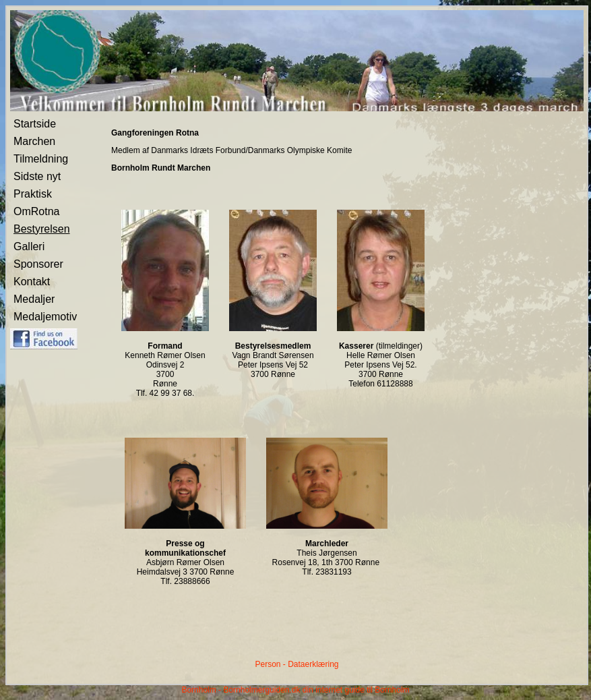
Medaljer (34, 299)
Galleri (29, 246)
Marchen (34, 141)
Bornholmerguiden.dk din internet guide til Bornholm (316, 690)
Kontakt (32, 282)
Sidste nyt (37, 176)
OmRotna (36, 211)
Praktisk (33, 194)
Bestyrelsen (42, 229)
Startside (35, 124)
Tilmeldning (41, 159)
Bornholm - (201, 690)
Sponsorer (38, 264)
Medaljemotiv (45, 317)
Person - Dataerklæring (297, 664)
